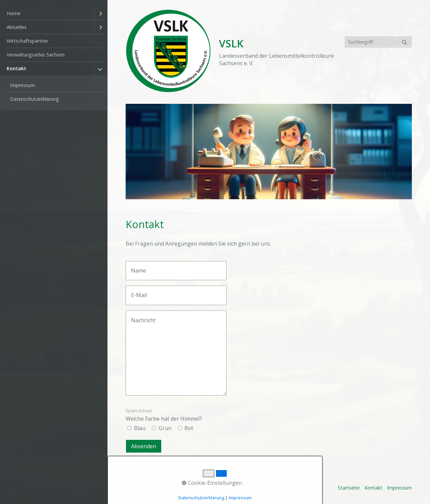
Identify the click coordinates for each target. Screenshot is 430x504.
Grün (165, 428)
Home (14, 13)
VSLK (231, 44)
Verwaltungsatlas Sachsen (36, 55)
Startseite (349, 488)
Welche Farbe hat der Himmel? (164, 415)
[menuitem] (54, 14)
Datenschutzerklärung (34, 99)
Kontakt (16, 68)
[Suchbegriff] (378, 42)
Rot (189, 428)
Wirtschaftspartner (28, 41)
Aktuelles (17, 27)
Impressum (23, 85)
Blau (140, 428)
